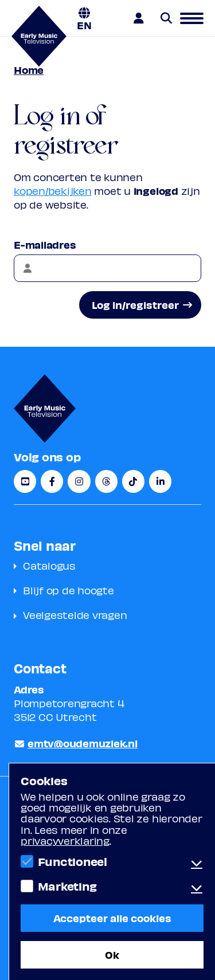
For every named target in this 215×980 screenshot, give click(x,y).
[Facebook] (52, 481)
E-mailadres (45, 244)
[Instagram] (79, 481)
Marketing (67, 886)
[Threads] (106, 481)
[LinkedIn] (160, 481)
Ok (112, 954)
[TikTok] (133, 481)
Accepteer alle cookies (112, 918)
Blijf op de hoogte (69, 590)
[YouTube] (25, 481)
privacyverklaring (65, 840)
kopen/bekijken (53, 191)
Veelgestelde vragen (75, 615)
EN (84, 24)
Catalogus (49, 565)
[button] (192, 18)
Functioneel (73, 861)
